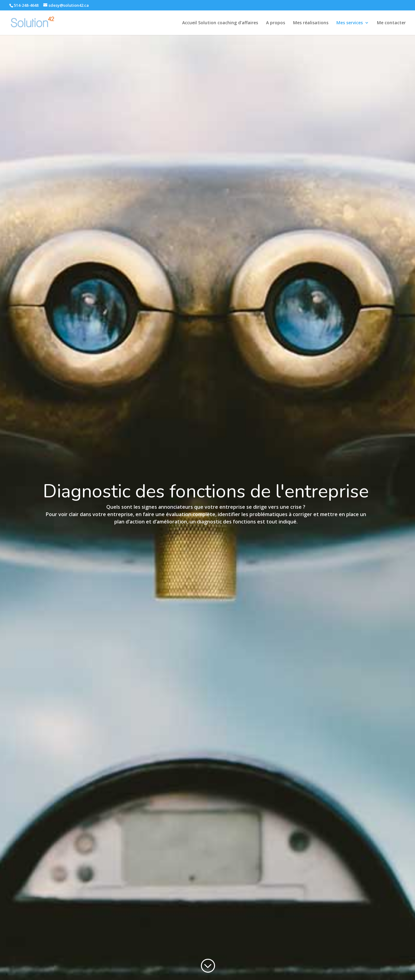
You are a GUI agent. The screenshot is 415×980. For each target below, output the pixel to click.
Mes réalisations (311, 23)
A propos (276, 23)
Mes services (350, 23)
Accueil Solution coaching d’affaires (220, 23)
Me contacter (391, 23)
